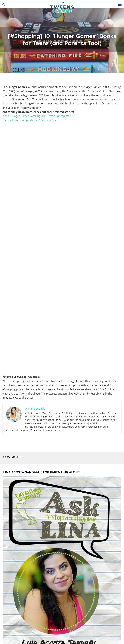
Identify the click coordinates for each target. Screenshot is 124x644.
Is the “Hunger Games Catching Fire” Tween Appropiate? (36, 116)
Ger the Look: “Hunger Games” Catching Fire (29, 120)
